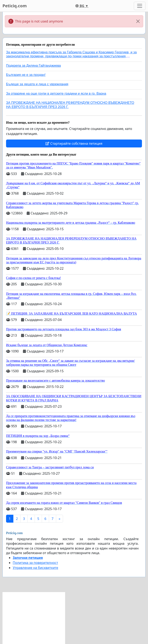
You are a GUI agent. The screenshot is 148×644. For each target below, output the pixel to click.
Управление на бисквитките (35, 568)
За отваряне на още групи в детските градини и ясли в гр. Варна (56, 94)
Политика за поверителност (35, 563)
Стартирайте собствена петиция (74, 143)
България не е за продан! (26, 75)
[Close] (138, 21)
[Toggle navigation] (140, 6)
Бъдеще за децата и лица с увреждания (37, 84)
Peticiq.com (15, 6)
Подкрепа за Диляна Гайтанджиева (33, 66)
